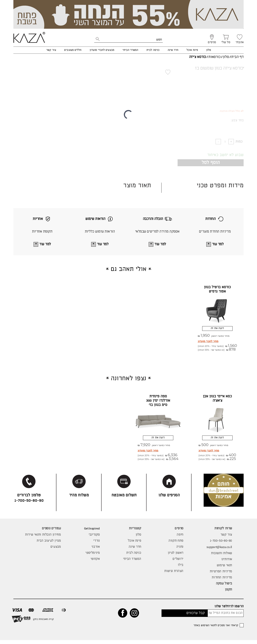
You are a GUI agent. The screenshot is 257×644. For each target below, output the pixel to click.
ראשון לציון (176, 557)
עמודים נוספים (51, 532)
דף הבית (237, 57)
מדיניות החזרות (222, 581)
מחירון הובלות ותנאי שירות (43, 539)
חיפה (180, 539)
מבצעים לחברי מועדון (102, 50)
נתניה (180, 551)
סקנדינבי (94, 539)
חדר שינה (173, 50)
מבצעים (56, 551)
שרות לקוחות (223, 532)
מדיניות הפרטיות (221, 575)
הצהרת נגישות (174, 575)
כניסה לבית (153, 50)
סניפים (179, 532)
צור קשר (51, 50)
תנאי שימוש (224, 569)
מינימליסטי (92, 557)
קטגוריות (135, 532)
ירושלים (178, 563)
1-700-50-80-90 (221, 545)
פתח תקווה (176, 545)
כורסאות (214, 57)
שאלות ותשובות (221, 557)
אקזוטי (95, 563)
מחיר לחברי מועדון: (208, 343)
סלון (209, 50)
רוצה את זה (217, 330)
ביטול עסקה (224, 587)
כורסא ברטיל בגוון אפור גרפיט (217, 290)
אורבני (96, 551)
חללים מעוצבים (73, 50)
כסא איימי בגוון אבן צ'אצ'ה (217, 401)
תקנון (228, 594)
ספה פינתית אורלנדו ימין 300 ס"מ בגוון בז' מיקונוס (158, 405)
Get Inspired (92, 532)
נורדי (96, 545)
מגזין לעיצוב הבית (49, 545)
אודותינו (227, 563)
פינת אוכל (192, 50)
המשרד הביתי (130, 50)
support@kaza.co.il (219, 551)
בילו (180, 569)
